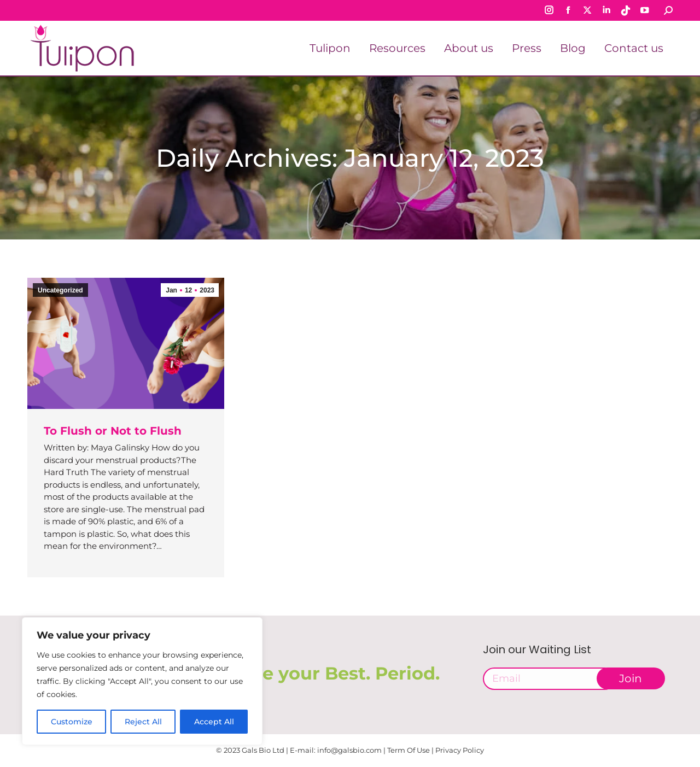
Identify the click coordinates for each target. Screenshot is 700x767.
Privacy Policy (460, 750)
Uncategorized (60, 290)
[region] (142, 681)
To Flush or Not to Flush (113, 431)
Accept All (214, 722)
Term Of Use (409, 750)
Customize (72, 722)
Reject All (143, 722)
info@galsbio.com (349, 750)
